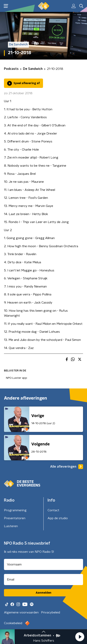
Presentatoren (15, 518)
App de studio (58, 518)
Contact (53, 510)
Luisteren (11, 526)
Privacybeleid (51, 612)
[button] (80, 637)
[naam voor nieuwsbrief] (43, 564)
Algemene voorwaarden (21, 612)
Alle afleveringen (67, 467)
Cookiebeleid (13, 623)
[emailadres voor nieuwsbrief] (43, 580)
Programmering (15, 510)
